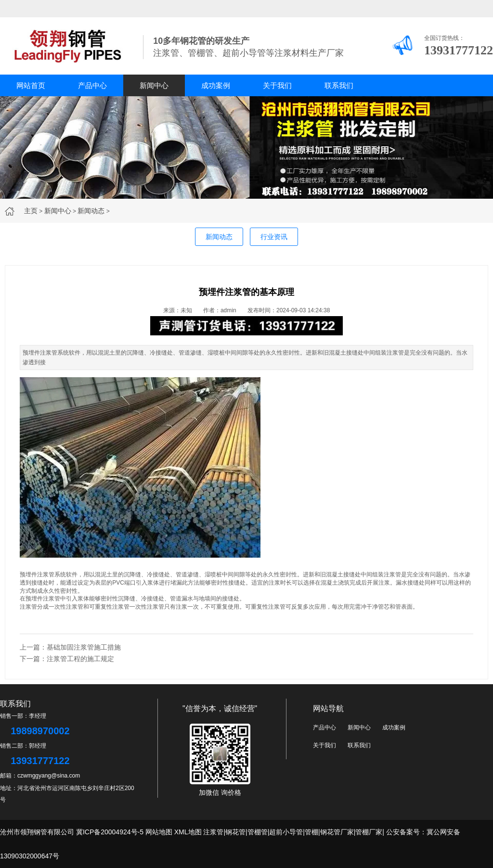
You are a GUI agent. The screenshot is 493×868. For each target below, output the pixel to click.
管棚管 (258, 832)
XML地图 (188, 832)
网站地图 (159, 832)
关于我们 (277, 85)
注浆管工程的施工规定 (80, 659)
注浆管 (213, 832)
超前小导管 (286, 832)
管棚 (311, 832)
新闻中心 (154, 85)
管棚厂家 (369, 832)
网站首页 (31, 85)
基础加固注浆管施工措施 (84, 647)
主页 (31, 211)
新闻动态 (91, 211)
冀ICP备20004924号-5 (110, 832)
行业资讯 (274, 237)
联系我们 (339, 85)
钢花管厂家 (337, 832)
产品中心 (92, 85)
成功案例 (216, 85)
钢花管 (235, 832)
